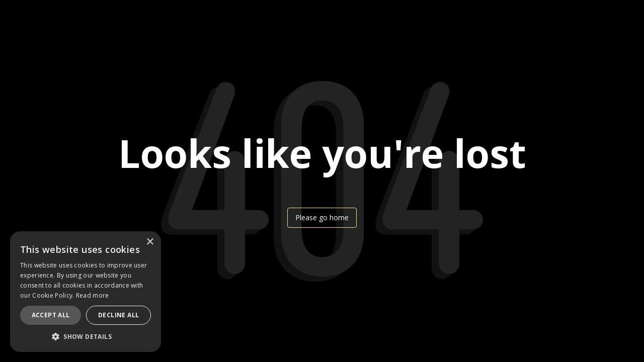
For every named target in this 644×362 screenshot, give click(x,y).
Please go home (322, 217)
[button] (86, 337)
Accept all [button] (51, 315)
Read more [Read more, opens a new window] (93, 295)
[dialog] (86, 292)
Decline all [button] (118, 315)
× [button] (150, 242)
